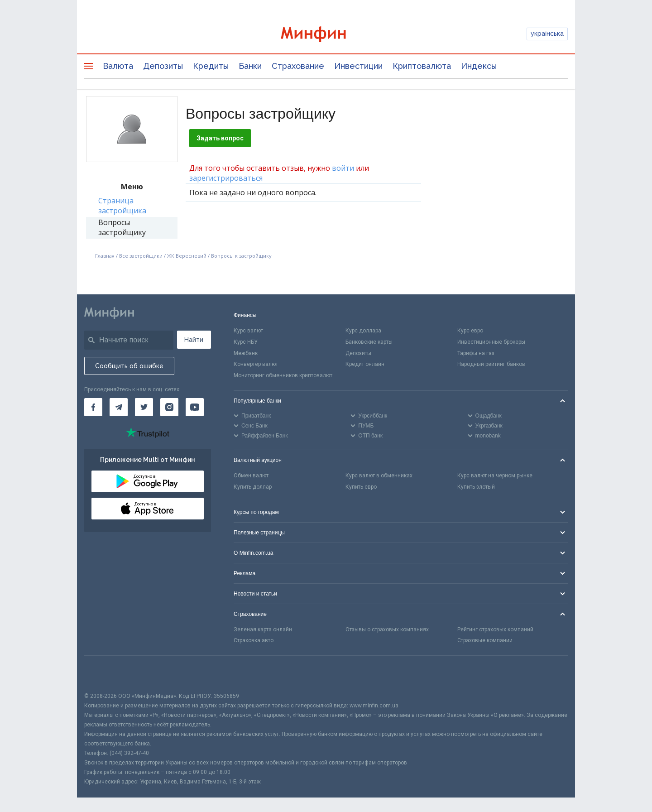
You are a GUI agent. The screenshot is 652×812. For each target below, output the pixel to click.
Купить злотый (476, 487)
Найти (194, 340)
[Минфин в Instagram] (169, 407)
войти (343, 168)
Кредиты (211, 66)
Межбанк (246, 353)
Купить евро (361, 487)
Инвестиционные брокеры (491, 342)
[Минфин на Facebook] (93, 407)
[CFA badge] (104, 674)
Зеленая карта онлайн (263, 629)
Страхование (298, 66)
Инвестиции (358, 66)
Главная (105, 256)
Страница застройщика (122, 206)
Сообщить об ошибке (129, 366)
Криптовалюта (422, 66)
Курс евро (470, 331)
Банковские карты (369, 342)
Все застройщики (141, 256)
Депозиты (163, 66)
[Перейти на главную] (326, 34)
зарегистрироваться (226, 178)
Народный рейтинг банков (491, 364)
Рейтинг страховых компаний (495, 629)
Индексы (479, 66)
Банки (250, 66)
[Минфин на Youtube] (195, 407)
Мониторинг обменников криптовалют (283, 375)
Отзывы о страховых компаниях (387, 629)
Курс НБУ (246, 342)
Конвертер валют (256, 364)
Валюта (118, 66)
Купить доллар (253, 487)
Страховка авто (254, 640)
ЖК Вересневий (187, 256)
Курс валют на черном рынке (495, 476)
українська (547, 34)
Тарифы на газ (476, 353)
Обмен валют (251, 476)
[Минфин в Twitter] (144, 407)
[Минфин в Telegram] (119, 407)
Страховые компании (485, 640)
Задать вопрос (220, 138)
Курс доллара (363, 331)
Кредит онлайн (365, 364)
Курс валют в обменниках (379, 476)
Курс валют (248, 331)
